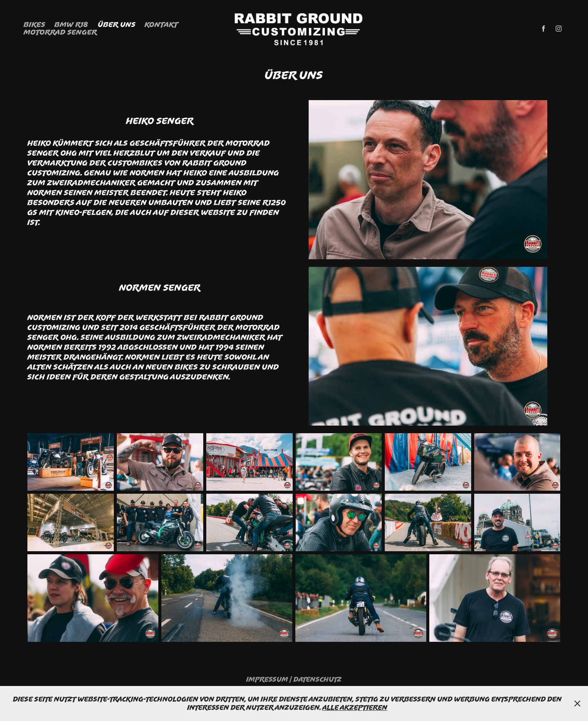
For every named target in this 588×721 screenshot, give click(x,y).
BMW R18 (71, 24)
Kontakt (161, 24)
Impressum (267, 679)
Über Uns (117, 24)
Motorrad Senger (60, 32)
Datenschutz (318, 679)
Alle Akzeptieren (355, 707)
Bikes (34, 24)
